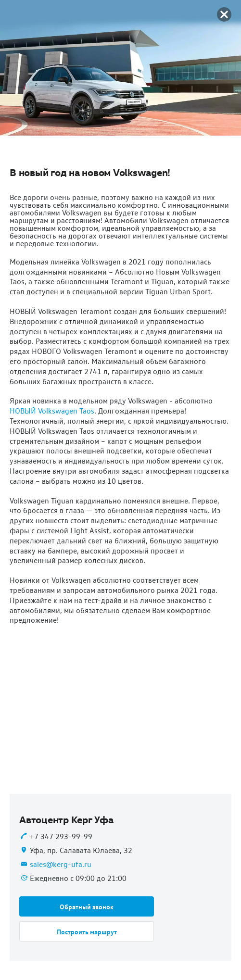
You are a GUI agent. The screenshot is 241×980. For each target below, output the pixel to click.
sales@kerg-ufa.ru (61, 864)
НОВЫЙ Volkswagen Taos (52, 411)
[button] (87, 906)
